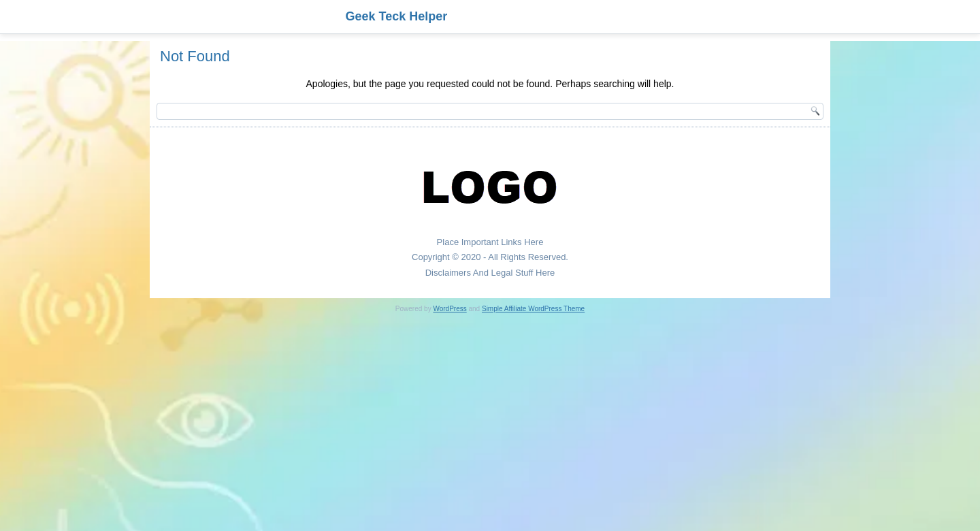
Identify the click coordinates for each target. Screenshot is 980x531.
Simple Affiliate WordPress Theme (533, 309)
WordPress (450, 309)
